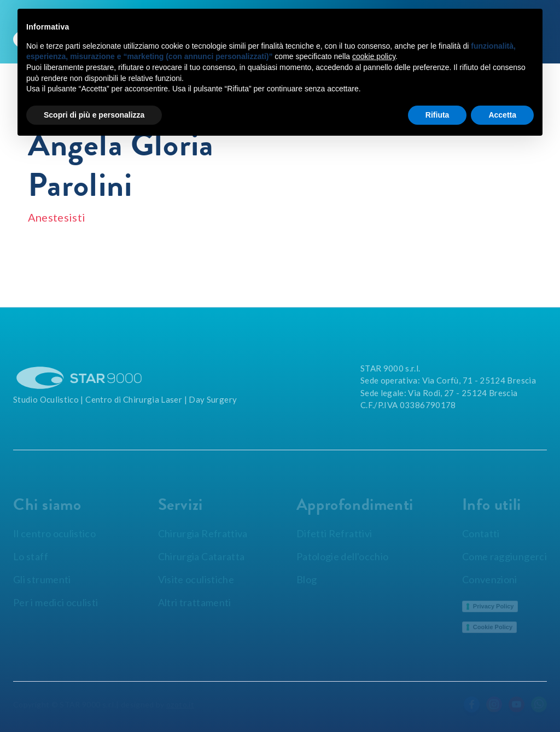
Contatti (481, 533)
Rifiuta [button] (437, 115)
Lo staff (31, 556)
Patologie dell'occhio (343, 556)
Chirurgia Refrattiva (203, 533)
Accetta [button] (502, 115)
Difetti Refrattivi (334, 533)
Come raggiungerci (504, 556)
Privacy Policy (494, 606)
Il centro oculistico (54, 533)
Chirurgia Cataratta (202, 556)
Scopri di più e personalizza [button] (94, 115)
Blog (307, 579)
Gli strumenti (42, 579)
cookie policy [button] (374, 56)
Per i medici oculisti (56, 602)
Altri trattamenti (195, 602)
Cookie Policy (493, 627)
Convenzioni (490, 579)
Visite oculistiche (196, 579)
